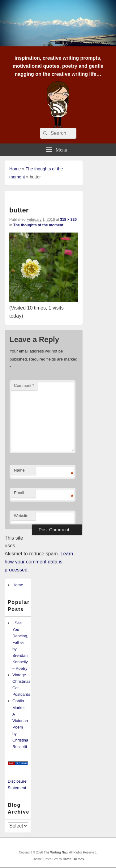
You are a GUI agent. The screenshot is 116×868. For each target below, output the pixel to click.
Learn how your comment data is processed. (39, 562)
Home (15, 169)
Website (21, 516)
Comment (24, 385)
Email (19, 493)
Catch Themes (73, 859)
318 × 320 (68, 220)
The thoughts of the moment (38, 225)
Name (19, 470)
